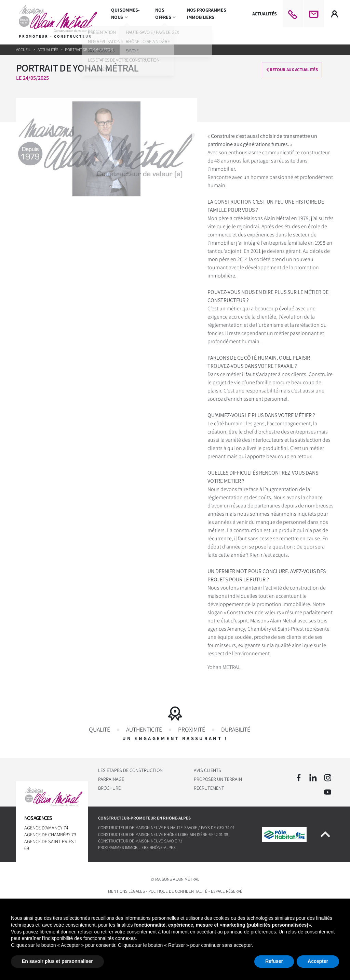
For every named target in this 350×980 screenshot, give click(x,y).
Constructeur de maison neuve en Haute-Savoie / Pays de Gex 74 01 (166, 828)
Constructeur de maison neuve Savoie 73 (140, 841)
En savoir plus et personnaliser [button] (57, 961)
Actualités (48, 49)
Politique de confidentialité (178, 892)
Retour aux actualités (295, 70)
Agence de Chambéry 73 (50, 834)
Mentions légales (126, 892)
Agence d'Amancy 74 (46, 828)
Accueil (24, 49)
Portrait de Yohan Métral (90, 49)
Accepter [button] (318, 961)
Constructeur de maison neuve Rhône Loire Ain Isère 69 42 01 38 (163, 834)
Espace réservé (227, 892)
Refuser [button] (274, 961)
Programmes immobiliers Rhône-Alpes (137, 848)
